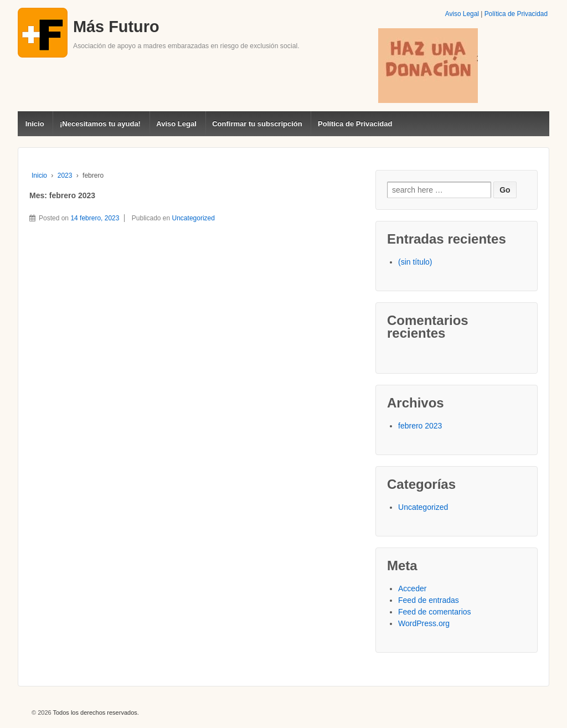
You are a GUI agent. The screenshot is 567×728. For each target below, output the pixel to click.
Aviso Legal (462, 14)
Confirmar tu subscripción (257, 124)
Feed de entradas (429, 600)
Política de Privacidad (516, 14)
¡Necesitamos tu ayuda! (100, 124)
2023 (65, 175)
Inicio (35, 124)
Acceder (412, 588)
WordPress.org (424, 623)
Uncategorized (194, 218)
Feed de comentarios (435, 612)
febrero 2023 (420, 426)
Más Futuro (116, 27)
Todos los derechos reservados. (95, 712)
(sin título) (415, 262)
